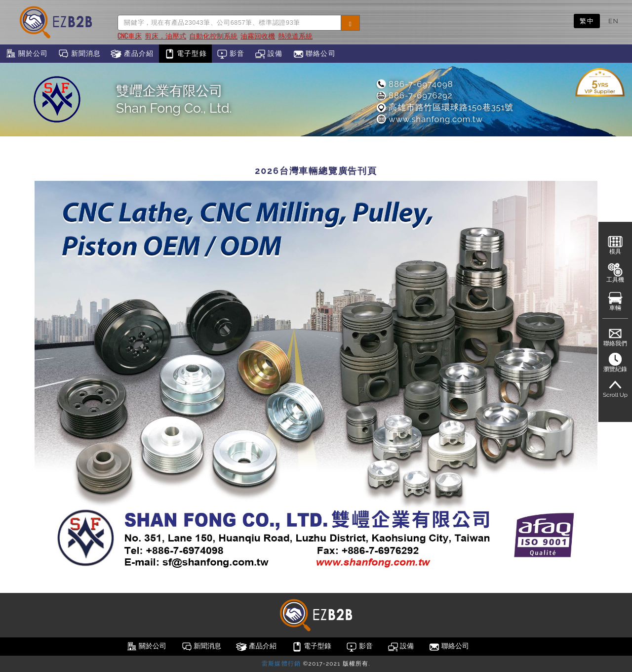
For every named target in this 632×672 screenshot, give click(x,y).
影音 (231, 54)
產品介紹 (132, 54)
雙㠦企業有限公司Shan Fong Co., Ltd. (174, 99)
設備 (269, 54)
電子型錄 (185, 54)
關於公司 (26, 54)
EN (613, 21)
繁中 (587, 21)
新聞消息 (79, 54)
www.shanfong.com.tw (429, 119)
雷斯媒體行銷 (281, 664)
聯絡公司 (314, 54)
